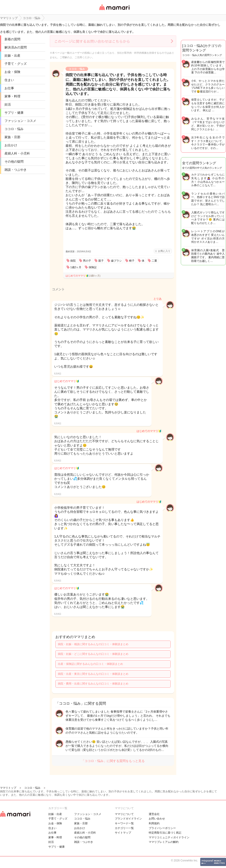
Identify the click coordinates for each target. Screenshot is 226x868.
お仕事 (9, 88)
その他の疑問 (14, 162)
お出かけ (11, 145)
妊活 (8, 104)
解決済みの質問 (16, 47)
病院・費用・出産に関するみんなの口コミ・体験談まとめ (93, 684)
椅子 (132, 261)
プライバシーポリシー (162, 828)
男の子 (87, 261)
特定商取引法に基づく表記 (165, 833)
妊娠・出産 (12, 55)
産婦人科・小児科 (17, 153)
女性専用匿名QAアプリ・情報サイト (114, 11)
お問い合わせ (157, 819)
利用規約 (154, 823)
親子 (101, 261)
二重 (154, 261)
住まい (9, 80)
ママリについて (124, 814)
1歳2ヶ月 (76, 267)
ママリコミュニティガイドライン (169, 837)
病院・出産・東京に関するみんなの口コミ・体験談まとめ (93, 674)
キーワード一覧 (124, 823)
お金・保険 (12, 72)
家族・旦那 (12, 137)
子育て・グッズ (16, 64)
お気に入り (164, 251)
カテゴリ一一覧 (124, 828)
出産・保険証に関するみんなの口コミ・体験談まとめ (90, 664)
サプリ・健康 (14, 113)
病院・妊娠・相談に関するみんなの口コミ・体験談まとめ (93, 644)
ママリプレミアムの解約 (164, 842)
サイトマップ (123, 833)
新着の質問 (12, 39)
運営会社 (154, 814)
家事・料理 (12, 96)
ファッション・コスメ (20, 121)
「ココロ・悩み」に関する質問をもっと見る (113, 761)
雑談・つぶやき (16, 170)
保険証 (93, 267)
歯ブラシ (116, 261)
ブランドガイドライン (128, 819)
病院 (73, 261)
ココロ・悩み (14, 129)
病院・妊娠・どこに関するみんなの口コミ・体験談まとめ (93, 654)
